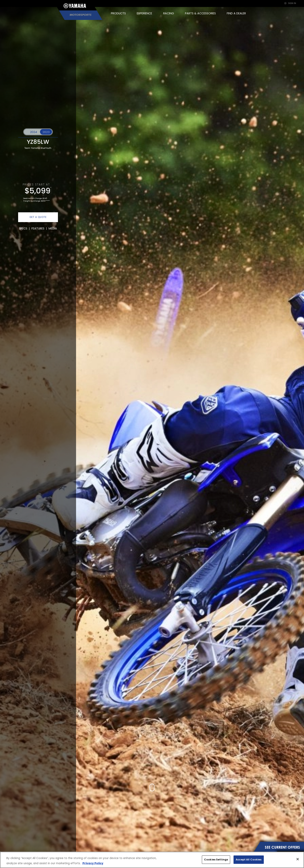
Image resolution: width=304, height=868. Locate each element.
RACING (169, 13)
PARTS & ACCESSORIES (200, 13)
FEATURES (38, 228)
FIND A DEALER (236, 13)
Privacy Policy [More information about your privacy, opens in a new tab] (93, 863)
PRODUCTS (118, 13)
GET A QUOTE (38, 217)
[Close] (298, 859)
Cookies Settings (216, 860)
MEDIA (53, 228)
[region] (152, 860)
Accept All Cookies (249, 860)
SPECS (23, 228)
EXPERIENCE (144, 13)
